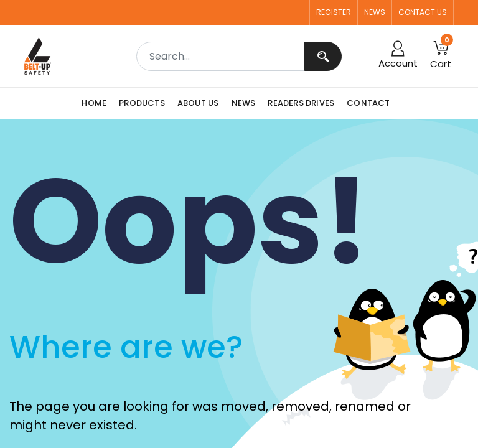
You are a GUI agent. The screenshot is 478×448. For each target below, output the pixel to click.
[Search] (323, 56)
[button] (441, 56)
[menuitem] (97, 103)
